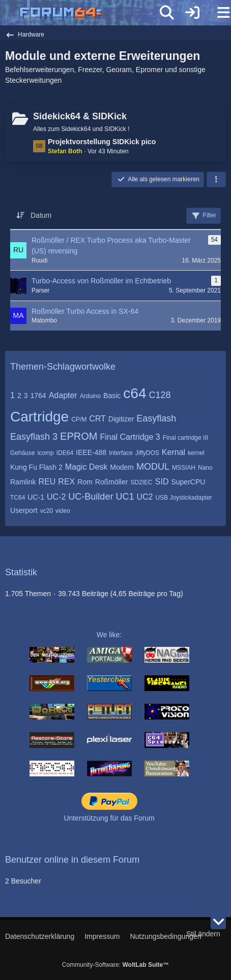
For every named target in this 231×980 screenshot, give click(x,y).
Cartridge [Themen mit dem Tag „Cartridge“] (39, 417)
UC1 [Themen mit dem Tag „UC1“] (125, 497)
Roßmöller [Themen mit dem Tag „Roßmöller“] (112, 482)
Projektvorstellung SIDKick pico (102, 142)
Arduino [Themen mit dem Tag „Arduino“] (90, 396)
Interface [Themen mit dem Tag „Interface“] (121, 453)
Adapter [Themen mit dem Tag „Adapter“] (63, 395)
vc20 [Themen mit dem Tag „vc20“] (47, 511)
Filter (204, 216)
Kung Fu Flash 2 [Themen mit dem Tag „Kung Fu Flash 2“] (36, 467)
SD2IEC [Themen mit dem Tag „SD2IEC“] (141, 482)
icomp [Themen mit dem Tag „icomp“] (46, 453)
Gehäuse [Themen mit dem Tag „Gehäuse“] (23, 453)
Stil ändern (203, 934)
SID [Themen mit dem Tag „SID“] (162, 482)
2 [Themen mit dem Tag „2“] (19, 396)
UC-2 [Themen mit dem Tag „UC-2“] (56, 497)
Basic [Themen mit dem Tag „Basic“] (112, 396)
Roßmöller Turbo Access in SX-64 (85, 311)
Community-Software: (115, 965)
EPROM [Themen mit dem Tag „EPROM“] (79, 436)
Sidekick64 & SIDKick (80, 116)
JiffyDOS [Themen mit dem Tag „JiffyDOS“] (147, 453)
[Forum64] (91, 14)
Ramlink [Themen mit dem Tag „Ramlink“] (23, 482)
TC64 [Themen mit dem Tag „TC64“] (18, 498)
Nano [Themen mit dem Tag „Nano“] (205, 468)
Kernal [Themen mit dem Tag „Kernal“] (174, 452)
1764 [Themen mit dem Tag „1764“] (38, 396)
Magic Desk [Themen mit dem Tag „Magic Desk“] (86, 467)
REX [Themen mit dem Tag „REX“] (66, 482)
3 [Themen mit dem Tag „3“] (26, 396)
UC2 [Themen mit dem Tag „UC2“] (145, 497)
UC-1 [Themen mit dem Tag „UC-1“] (36, 497)
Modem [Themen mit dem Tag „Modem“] (122, 467)
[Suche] (167, 13)
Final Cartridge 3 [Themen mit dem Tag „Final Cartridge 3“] (130, 437)
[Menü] (218, 13)
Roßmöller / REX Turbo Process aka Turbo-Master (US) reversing (111, 246)
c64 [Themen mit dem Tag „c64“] (135, 393)
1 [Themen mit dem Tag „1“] (12, 395)
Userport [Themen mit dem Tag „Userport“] (24, 510)
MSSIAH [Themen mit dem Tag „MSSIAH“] (184, 468)
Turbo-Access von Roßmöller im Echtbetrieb (101, 281)
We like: (109, 635)
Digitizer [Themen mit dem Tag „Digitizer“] (121, 419)
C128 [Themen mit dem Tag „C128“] (160, 395)
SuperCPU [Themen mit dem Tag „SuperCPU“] (188, 482)
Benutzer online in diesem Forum (72, 860)
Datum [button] (41, 215)
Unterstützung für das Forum (109, 818)
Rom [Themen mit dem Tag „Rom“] (85, 482)
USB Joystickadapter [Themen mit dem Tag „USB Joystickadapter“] (183, 498)
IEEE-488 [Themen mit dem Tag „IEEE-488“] (91, 452)
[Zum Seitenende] (218, 922)
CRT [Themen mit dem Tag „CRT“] (97, 419)
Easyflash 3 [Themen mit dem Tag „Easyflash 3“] (34, 437)
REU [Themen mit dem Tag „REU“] (47, 482)
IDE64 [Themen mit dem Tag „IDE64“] (65, 453)
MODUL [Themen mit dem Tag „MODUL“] (153, 467)
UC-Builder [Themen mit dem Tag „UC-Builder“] (91, 497)
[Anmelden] (192, 13)
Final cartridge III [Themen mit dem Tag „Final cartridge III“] (185, 438)
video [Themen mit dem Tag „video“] (63, 511)
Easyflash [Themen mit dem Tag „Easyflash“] (156, 418)
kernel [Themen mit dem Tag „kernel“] (196, 453)
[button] (216, 180)
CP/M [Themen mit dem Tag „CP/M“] (79, 419)
